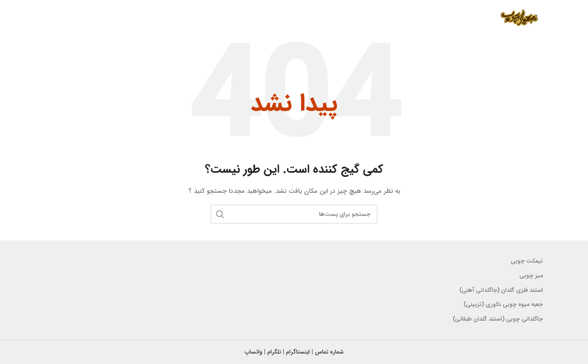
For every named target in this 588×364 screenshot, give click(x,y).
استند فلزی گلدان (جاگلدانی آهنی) (501, 290)
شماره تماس (329, 352)
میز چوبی (531, 276)
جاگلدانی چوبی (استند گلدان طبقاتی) (498, 319)
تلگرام (274, 352)
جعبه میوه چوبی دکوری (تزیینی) (503, 304)
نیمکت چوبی (527, 261)
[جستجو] (294, 214)
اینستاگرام (298, 352)
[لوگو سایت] (519, 18)
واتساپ (253, 352)
